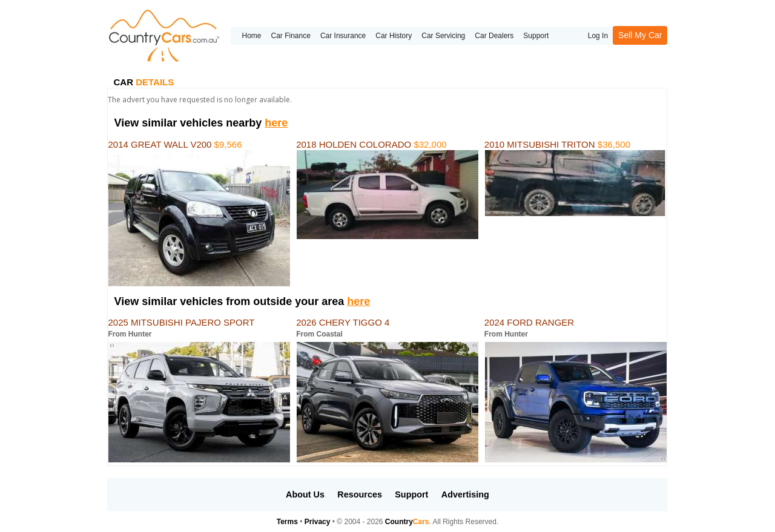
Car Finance (291, 36)
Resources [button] (360, 494)
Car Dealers (494, 36)
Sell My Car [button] (640, 35)
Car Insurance (343, 36)
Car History (394, 36)
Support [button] (411, 494)
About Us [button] (305, 494)
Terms (287, 522)
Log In (598, 36)
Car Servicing (443, 36)
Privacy (318, 522)
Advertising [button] (465, 494)
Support (536, 36)
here (276, 123)
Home (251, 36)
